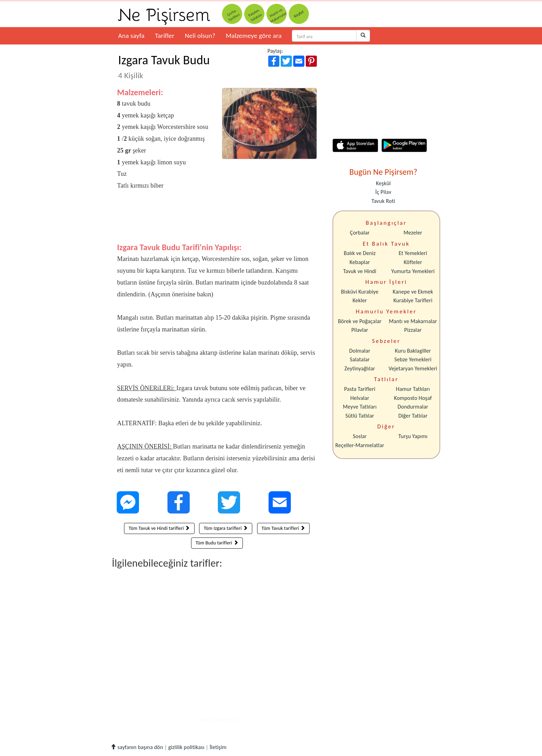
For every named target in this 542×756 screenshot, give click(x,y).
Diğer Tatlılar (413, 416)
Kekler (360, 300)
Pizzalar (413, 330)
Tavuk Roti (383, 201)
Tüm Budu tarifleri (217, 543)
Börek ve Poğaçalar (360, 321)
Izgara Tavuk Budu (164, 66)
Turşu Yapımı (413, 436)
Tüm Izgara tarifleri (226, 528)
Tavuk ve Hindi (360, 271)
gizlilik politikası (186, 747)
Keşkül (383, 183)
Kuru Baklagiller (413, 351)
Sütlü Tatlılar (360, 416)
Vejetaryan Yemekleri (413, 368)
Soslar (360, 436)
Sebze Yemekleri (413, 359)
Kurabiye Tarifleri (413, 300)
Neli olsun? (200, 36)
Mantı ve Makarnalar (413, 321)
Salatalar (360, 359)
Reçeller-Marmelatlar (360, 445)
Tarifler (165, 36)
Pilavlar (360, 330)
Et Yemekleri (413, 253)
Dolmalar (360, 351)
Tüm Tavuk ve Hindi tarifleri (159, 528)
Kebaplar (360, 262)
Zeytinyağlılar (360, 368)
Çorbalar (360, 233)
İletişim (218, 747)
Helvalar (360, 398)
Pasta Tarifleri (360, 389)
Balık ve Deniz (360, 253)
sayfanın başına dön (137, 747)
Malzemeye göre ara (254, 36)
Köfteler (413, 262)
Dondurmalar (413, 407)
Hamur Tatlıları (413, 389)
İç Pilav (383, 192)
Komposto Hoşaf (413, 398)
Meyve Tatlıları (360, 407)
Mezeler (413, 233)
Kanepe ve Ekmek (413, 292)
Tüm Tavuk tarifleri (283, 528)
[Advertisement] (217, 221)
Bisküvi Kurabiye (360, 292)
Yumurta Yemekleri (413, 271)
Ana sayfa (131, 36)
